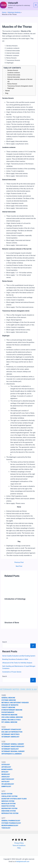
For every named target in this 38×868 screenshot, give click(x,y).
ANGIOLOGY (6, 777)
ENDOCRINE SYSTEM (9, 811)
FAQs (19, 848)
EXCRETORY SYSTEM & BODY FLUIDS (14, 799)
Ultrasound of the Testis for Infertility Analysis (17, 663)
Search (5, 642)
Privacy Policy (19, 843)
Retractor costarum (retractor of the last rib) (20, 80)
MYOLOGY (5, 772)
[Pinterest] (19, 840)
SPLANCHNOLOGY (8, 784)
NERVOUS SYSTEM (8, 801)
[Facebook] (22, 840)
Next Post (19, 566)
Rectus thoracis (12, 84)
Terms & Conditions (19, 845)
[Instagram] (16, 840)
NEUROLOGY (6, 774)
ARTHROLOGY (6, 767)
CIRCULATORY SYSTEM (9, 796)
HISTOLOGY (6, 782)
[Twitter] (13, 840)
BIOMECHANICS (7, 769)
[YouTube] (25, 840)
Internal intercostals (14, 77)
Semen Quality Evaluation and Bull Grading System (19, 656)
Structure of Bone (12, 623)
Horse (7, 91)
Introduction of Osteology (15, 599)
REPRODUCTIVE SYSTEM (10, 813)
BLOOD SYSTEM (7, 794)
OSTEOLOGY (6, 765)
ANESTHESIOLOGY (8, 779)
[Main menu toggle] (36, 5)
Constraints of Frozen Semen (12, 672)
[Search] (33, 646)
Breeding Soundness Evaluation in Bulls (15, 659)
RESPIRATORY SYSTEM (9, 808)
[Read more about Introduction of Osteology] (19, 588)
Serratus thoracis (13, 70)
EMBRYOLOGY (6, 786)
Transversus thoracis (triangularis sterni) (20, 86)
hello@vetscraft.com (23, 862)
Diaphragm (11, 88)
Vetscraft (13, 3)
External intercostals (14, 75)
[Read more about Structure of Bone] (19, 612)
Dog (7, 93)
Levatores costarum (14, 73)
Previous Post (19, 562)
